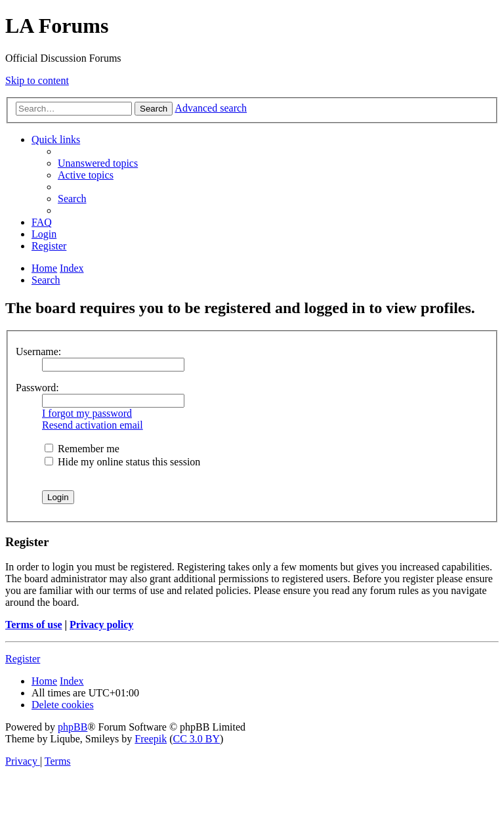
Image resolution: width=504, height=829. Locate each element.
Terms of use (34, 625)
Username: (38, 351)
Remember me (82, 449)
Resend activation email (93, 425)
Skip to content (37, 80)
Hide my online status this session (122, 462)
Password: (37, 388)
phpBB (73, 727)
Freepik (151, 739)
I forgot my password (87, 413)
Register (23, 659)
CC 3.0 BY (197, 739)
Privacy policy (101, 625)
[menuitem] (98, 163)
